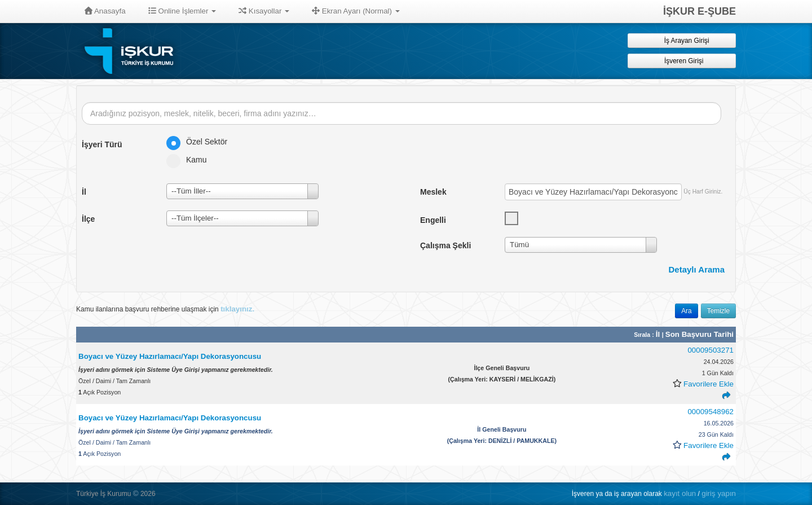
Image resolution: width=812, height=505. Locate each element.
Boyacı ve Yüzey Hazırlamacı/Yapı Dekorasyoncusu (170, 356)
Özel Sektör (200, 142)
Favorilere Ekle (709, 384)
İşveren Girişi (682, 61)
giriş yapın (719, 493)
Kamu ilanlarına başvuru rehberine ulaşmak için (165, 309)
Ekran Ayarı (356, 11)
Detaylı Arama (697, 269)
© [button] (136, 493)
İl (659, 334)
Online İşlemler (182, 11)
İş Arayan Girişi (681, 40)
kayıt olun (680, 493)
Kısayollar (264, 11)
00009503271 (710, 350)
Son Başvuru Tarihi (700, 334)
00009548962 (710, 412)
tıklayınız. (237, 309)
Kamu (190, 160)
